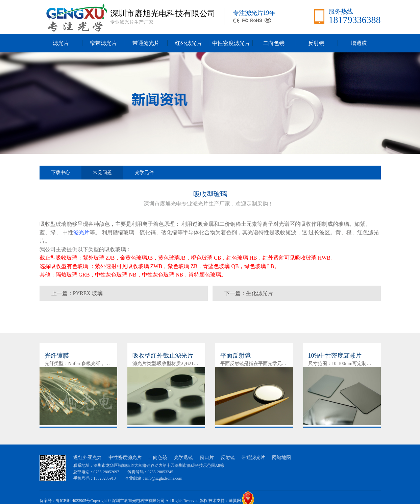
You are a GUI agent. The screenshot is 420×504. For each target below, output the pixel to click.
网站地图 (281, 458)
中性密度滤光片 (231, 43)
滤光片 (61, 43)
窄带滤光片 (103, 43)
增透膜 (359, 43)
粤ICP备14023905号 (73, 501)
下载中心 (60, 173)
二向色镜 (274, 43)
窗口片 (207, 458)
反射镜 (316, 43)
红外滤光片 (189, 43)
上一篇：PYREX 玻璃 (77, 293)
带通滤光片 (146, 43)
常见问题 (102, 175)
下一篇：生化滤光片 (249, 293)
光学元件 (144, 173)
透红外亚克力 (88, 458)
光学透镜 (183, 458)
